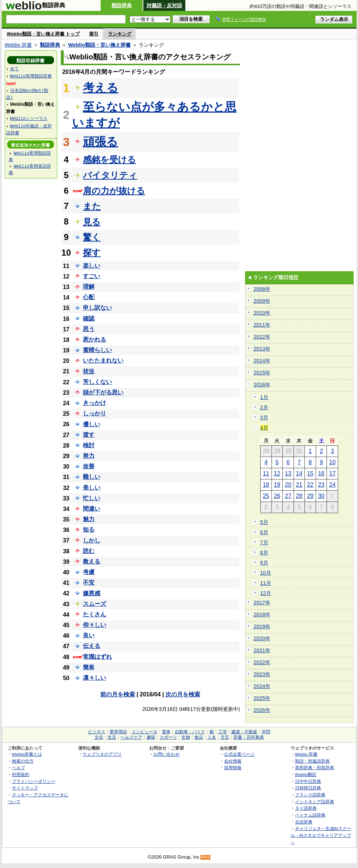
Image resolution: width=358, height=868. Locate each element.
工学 (223, 732)
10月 (266, 573)
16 (321, 473)
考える (101, 88)
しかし (92, 540)
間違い (92, 509)
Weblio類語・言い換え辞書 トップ (43, 34)
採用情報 (233, 768)
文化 (99, 737)
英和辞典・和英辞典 (315, 768)
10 (332, 462)
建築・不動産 (244, 732)
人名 (212, 737)
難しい (92, 477)
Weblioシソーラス (29, 118)
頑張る (100, 142)
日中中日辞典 (308, 781)
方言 (225, 737)
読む (89, 551)
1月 (264, 397)
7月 (264, 542)
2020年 (262, 638)
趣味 (151, 737)
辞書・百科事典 (249, 737)
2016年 (262, 385)
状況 (89, 371)
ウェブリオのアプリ (102, 754)
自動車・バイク (190, 732)
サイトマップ (25, 788)
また (92, 206)
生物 (186, 737)
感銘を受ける (109, 160)
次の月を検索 (183, 694)
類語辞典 (122, 5)
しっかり (94, 413)
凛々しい (94, 678)
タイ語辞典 (306, 808)
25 (266, 496)
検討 (89, 445)
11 (266, 473)
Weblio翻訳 (306, 774)
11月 (266, 583)
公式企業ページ (239, 754)
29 (310, 496)
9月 (264, 563)
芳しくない (97, 382)
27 (288, 496)
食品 (199, 737)
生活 (112, 737)
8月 (264, 553)
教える (92, 561)
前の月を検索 (118, 694)
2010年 (262, 313)
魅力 (89, 519)
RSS (206, 857)
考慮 (89, 572)
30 (321, 496)
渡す (89, 435)
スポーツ (168, 737)
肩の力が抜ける (114, 191)
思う (89, 329)
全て (14, 69)
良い (89, 635)
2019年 (262, 626)
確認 (89, 318)
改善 (89, 466)
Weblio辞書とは (27, 754)
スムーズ (94, 604)
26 (277, 496)
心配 (89, 297)
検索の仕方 (23, 761)
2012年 (262, 337)
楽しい (92, 266)
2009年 (262, 301)
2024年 (262, 686)
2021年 (262, 650)
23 (321, 485)
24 (332, 485)
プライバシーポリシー (34, 781)
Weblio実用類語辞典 (31, 76)
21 (299, 485)
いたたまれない (103, 360)
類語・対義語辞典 (312, 761)
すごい (92, 276)
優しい (92, 424)
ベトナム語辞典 (310, 815)
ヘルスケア (131, 737)
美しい (92, 488)
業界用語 (118, 732)
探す (92, 253)
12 (277, 473)
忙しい (92, 498)
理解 (89, 287)
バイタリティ (110, 175)
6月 (264, 532)
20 (288, 485)
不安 (89, 582)
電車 (166, 732)
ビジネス (97, 732)
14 (299, 473)
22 (310, 485)
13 (288, 473)
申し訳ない (97, 308)
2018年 (262, 615)
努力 (89, 456)
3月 (264, 418)
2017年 (262, 603)
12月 (266, 593)
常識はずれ (97, 657)
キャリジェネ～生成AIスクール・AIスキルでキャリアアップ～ (321, 835)
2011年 (262, 325)
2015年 (262, 373)
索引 (94, 34)
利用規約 (21, 774)
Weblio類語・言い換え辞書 (99, 45)
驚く (92, 237)
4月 (264, 428)
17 (332, 473)
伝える (92, 646)
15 (310, 473)
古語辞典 (304, 822)
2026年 (262, 710)
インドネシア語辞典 (315, 802)
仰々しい (94, 625)
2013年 (262, 349)
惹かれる (94, 339)
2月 (264, 407)
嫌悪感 (92, 593)
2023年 (262, 674)
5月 (264, 522)
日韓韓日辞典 (308, 788)
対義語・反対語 (164, 5)
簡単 (89, 667)
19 (277, 485)
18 (266, 485)
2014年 (262, 361)
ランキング (120, 34)
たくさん (94, 614)
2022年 (262, 662)
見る (92, 222)
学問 (266, 732)
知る (89, 530)
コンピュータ (144, 732)
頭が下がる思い (103, 392)
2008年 (262, 289)
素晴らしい (97, 350)
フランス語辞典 (310, 795)
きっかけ (94, 403)
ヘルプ (18, 768)
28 (299, 496)
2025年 (262, 698)
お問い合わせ (167, 754)
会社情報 (233, 761)
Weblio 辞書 (18, 45)
